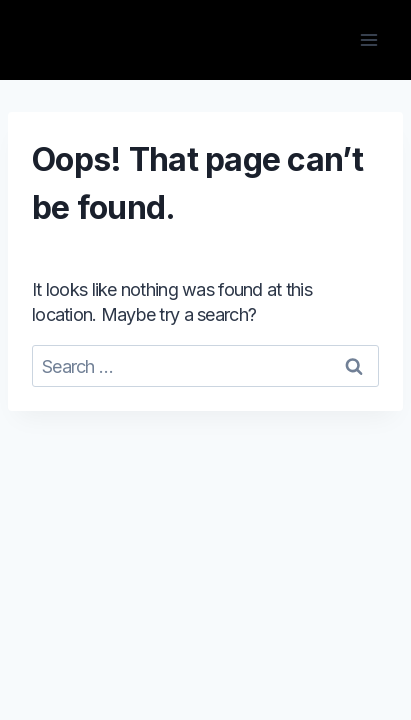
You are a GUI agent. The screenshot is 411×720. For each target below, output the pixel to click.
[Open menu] (368, 39)
